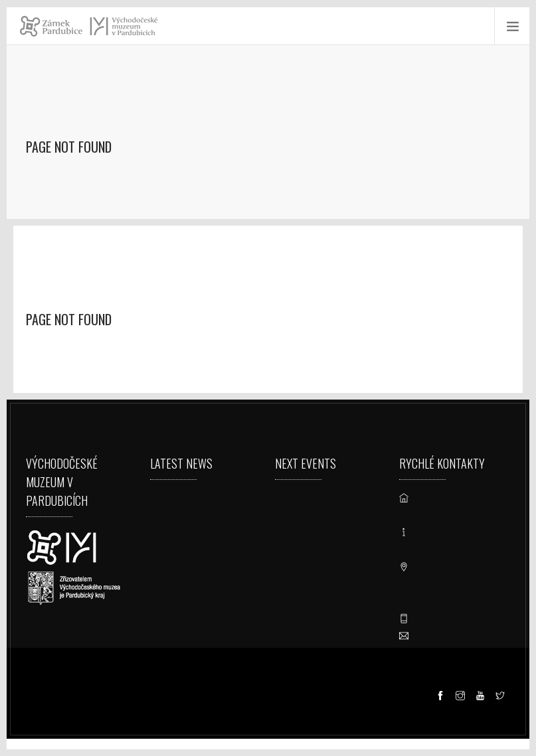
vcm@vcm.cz (447, 636)
